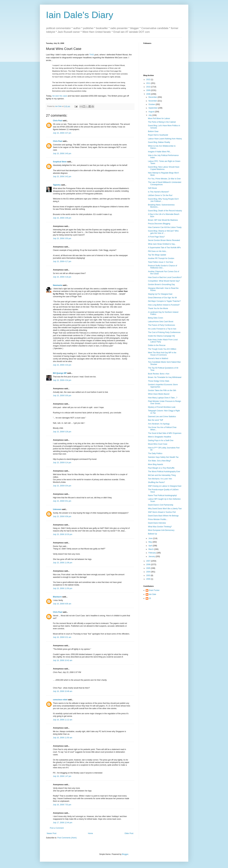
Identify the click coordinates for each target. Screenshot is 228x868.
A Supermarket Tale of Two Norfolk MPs (164, 248)
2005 (149, 568)
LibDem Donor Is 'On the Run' (160, 195)
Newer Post (52, 833)
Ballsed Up (152, 534)
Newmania (58, 285)
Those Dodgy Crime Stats (159, 381)
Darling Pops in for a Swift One (161, 440)
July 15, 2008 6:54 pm (62, 486)
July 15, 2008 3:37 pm (62, 133)
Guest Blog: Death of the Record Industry (165, 211)
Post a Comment (57, 828)
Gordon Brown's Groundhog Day (161, 284)
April (150, 546)
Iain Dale (152, 594)
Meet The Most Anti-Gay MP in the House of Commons (162, 354)
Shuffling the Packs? (156, 482)
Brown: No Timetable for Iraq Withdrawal (165, 377)
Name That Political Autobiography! (162, 495)
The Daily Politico (155, 453)
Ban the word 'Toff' (156, 420)
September (153, 108)
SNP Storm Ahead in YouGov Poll (162, 512)
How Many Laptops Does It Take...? (163, 398)
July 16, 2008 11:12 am (63, 720)
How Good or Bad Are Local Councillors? (165, 277)
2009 (149, 90)
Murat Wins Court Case (158, 444)
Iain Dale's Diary (80, 15)
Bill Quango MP (60, 373)
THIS (92, 55)
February (152, 553)
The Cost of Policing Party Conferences (164, 332)
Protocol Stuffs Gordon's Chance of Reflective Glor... (162, 267)
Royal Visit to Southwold (158, 135)
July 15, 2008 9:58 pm (62, 516)
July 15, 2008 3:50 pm (62, 238)
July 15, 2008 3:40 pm (62, 154)
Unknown (57, 509)
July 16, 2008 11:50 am (63, 738)
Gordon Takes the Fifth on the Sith (162, 390)
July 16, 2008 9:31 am (62, 637)
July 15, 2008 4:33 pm (62, 365)
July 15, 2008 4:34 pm (62, 380)
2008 (149, 94)
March (151, 549)
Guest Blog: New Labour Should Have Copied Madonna (164, 168)
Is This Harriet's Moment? (158, 192)
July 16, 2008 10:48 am (63, 691)
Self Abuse (152, 188)
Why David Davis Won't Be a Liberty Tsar (165, 509)
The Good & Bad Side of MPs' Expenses (165, 433)
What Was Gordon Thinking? (160, 527)
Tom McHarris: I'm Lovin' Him (160, 479)
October (152, 104)
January (152, 556)
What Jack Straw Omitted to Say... (162, 244)
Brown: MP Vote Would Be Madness (163, 220)
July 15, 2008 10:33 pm (63, 534)
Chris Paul (58, 121)
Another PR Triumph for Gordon (161, 258)
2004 (149, 572)
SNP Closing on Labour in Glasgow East (165, 486)
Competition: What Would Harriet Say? (164, 281)
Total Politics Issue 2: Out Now (160, 262)
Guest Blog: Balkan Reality (159, 142)
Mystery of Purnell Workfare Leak (162, 407)
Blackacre (57, 597)
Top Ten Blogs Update (157, 255)
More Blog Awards (155, 464)
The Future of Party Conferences (161, 325)
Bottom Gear (153, 131)
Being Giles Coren (155, 318)
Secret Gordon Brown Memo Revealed (164, 240)
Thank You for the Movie (158, 308)
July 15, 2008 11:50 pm (63, 588)
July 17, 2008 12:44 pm (63, 823)
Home (90, 833)
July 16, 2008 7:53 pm (62, 805)
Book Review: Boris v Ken (159, 374)
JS (150, 598)
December (153, 97)
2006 (149, 565)
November (153, 101)
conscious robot (60, 700)
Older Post (129, 833)
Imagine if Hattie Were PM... (160, 152)
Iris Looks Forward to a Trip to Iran (162, 329)
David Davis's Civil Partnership (161, 505)
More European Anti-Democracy (161, 530)
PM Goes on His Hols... (158, 251)
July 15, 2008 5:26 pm (62, 432)
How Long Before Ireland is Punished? (164, 305)
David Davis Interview (157, 523)
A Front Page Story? (156, 237)
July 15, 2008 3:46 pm (62, 218)
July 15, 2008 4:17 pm (62, 261)
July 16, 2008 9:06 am (62, 604)
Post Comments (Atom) (67, 838)
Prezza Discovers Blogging (159, 224)
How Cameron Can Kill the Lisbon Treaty (165, 227)
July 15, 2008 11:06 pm (63, 563)
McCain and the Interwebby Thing (162, 475)
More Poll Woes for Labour (159, 118)
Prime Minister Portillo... (158, 519)
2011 (149, 83)
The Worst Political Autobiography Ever (164, 472)
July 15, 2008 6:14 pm (62, 463)
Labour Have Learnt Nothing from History (165, 139)
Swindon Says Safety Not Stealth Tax (163, 457)
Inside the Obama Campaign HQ (161, 336)
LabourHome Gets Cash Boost (161, 322)
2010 (149, 87)
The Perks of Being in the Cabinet (162, 122)
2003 (149, 575)
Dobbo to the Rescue (157, 345)
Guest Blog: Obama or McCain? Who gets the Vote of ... (163, 232)
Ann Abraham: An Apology (159, 424)
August (152, 112)
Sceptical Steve (60, 162)
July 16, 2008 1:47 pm (62, 776)
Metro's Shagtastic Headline (159, 437)
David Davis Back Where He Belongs (163, 516)
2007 (149, 561)
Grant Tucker (154, 590)
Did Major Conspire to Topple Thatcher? (164, 301)
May (150, 542)
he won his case (60, 96)
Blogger (125, 854)
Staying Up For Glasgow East (160, 294)
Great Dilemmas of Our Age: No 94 (162, 298)
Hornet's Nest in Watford (158, 358)
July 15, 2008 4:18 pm (62, 277)
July (150, 115)
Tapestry (57, 185)
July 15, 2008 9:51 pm (62, 501)
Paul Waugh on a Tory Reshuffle (161, 468)
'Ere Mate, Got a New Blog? (159, 461)
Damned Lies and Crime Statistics (162, 417)
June (151, 538)
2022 (149, 80)
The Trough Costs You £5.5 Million (162, 349)
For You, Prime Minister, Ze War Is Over (164, 179)
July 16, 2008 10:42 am (63, 660)
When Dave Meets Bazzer (159, 394)
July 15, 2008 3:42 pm (62, 177)
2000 (149, 579)
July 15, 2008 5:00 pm (62, 396)
